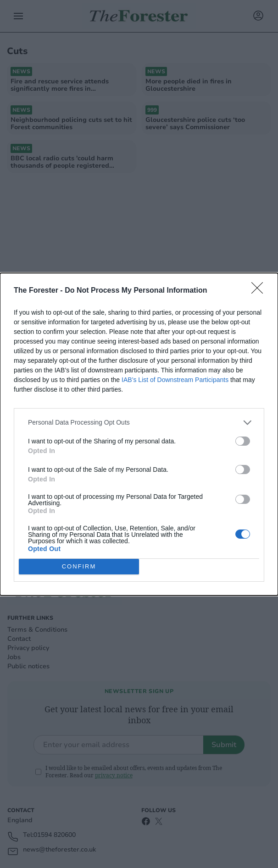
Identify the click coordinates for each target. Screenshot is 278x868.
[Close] (260, 291)
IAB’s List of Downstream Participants (175, 380)
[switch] (243, 441)
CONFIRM (79, 566)
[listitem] (139, 423)
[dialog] (139, 434)
